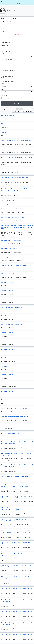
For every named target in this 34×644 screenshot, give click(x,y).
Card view (20, 109)
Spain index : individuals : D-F (8, 291)
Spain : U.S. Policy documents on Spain (11, 433)
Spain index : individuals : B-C (8, 299)
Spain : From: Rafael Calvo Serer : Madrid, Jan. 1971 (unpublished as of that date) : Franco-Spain (17, 443)
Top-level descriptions (8, 76)
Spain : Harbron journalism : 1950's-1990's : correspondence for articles (17, 158)
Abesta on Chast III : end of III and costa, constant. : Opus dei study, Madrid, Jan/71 (16, 454)
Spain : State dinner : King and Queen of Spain (12, 209)
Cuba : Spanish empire (7, 124)
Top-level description (6, 45)
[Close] (32, 2)
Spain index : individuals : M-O (8, 383)
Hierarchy (12, 109)
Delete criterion (17, 35)
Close (8, 8)
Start (2, 84)
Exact (4, 100)
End (2, 89)
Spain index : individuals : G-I (8, 316)
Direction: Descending (28, 112)
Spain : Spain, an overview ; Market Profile (11, 257)
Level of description (6, 54)
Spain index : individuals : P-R (8, 341)
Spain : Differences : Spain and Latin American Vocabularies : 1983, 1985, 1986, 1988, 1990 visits (16, 178)
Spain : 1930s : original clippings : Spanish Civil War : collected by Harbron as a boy (17, 589)
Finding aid (4, 65)
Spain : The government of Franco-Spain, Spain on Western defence (16, 543)
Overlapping (6, 98)
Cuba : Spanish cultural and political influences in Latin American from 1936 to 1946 (17, 566)
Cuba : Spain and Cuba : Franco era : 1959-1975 (13, 169)
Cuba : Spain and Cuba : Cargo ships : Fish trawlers (13, 265)
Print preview (4, 109)
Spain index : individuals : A (8, 333)
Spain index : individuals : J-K (8, 282)
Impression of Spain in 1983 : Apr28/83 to (11, 240)
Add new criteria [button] (6, 39)
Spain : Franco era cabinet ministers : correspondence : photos (17, 476)
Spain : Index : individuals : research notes (11, 307)
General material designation (8, 71)
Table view (27, 109)
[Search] (17, 25)
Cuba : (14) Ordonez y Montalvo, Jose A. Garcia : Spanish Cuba (16, 141)
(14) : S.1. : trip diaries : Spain (8, 200)
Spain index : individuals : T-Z (8, 349)
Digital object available (7, 59)
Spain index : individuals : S (8, 391)
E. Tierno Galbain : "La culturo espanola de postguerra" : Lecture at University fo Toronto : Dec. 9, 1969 (17, 497)
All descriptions (6, 78)
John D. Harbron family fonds (8, 115)
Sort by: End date (16, 112)
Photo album (4, 400)
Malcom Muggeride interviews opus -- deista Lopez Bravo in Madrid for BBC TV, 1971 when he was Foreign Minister (16, 486)
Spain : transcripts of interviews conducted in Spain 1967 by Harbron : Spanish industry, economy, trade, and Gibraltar (16, 520)
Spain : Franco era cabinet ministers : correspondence (14, 408)
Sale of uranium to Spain (7, 425)
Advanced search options (9, 18)
